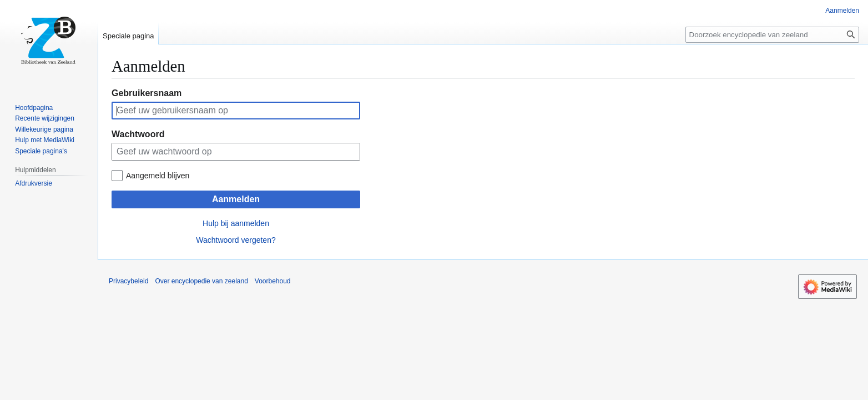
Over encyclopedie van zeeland (201, 281)
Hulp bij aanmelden (236, 223)
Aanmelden (236, 199)
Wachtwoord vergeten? (236, 240)
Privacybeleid (128, 281)
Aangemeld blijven (158, 176)
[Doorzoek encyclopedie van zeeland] (772, 35)
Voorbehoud (273, 281)
